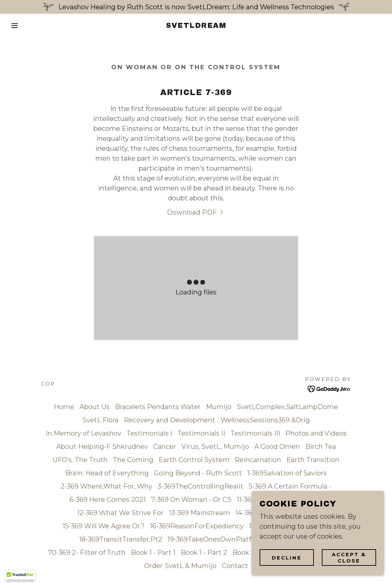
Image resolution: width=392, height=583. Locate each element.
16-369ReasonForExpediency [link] (197, 526)
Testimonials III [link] (255, 433)
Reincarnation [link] (258, 460)
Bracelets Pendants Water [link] (158, 407)
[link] (196, 26)
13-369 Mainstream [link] (199, 513)
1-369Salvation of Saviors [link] (287, 473)
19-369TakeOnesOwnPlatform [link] (216, 539)
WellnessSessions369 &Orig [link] (265, 420)
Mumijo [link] (219, 407)
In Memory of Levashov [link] (83, 433)
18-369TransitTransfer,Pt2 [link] (121, 539)
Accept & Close (349, 557)
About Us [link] (95, 407)
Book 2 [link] (244, 553)
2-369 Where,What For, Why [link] (106, 486)
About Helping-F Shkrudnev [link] (102, 447)
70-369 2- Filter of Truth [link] (87, 553)
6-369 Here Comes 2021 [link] (108, 500)
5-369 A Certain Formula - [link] (290, 486)
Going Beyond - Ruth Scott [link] (198, 473)
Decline (287, 558)
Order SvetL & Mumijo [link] (180, 566)
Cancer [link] (165, 447)
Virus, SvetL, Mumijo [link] (215, 447)
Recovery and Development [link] (170, 420)
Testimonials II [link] (201, 433)
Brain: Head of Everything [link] (107, 473)
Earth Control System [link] (194, 460)
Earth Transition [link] (313, 460)
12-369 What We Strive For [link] (120, 513)
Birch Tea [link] (321, 447)
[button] (20, 26)
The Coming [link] (133, 460)
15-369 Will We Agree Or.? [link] (104, 526)
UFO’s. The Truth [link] (80, 460)
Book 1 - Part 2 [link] (204, 553)
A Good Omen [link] (277, 447)
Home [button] (64, 407)
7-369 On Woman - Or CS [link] (191, 500)
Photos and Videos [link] (316, 433)
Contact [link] (235, 566)
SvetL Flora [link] (100, 420)
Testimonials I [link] (149, 433)
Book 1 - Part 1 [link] (153, 553)
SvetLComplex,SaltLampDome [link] (287, 407)
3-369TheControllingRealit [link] (200, 486)
